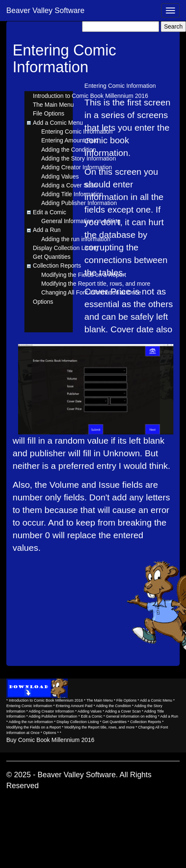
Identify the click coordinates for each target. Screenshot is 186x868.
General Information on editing (81, 221)
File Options (49, 113)
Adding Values (60, 176)
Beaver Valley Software (45, 11)
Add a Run (47, 230)
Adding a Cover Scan (69, 185)
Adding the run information (76, 239)
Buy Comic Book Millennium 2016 (50, 740)
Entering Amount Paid (70, 140)
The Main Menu (53, 105)
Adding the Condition (69, 150)
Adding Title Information (72, 194)
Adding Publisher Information (79, 203)
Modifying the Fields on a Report (84, 275)
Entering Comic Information (77, 132)
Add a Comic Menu (58, 123)
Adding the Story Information (78, 158)
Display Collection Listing (66, 248)
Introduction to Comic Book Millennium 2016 (90, 96)
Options (43, 302)
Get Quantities (52, 257)
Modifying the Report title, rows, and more (96, 284)
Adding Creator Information (77, 167)
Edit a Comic (49, 212)
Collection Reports (57, 266)
